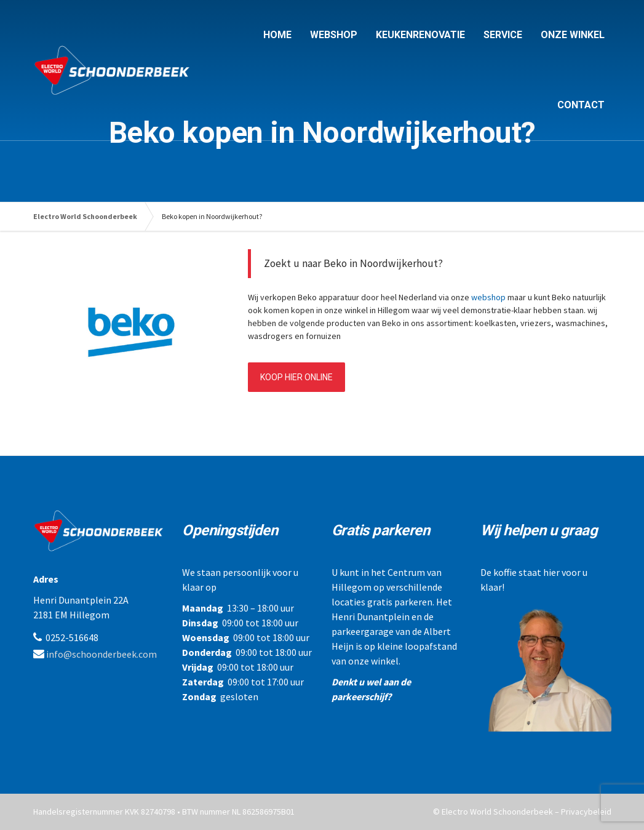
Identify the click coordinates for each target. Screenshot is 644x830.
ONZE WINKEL (573, 35)
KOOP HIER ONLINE (296, 377)
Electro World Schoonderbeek (85, 216)
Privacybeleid (586, 812)
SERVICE (503, 35)
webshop (488, 297)
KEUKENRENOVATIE (420, 35)
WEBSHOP (334, 35)
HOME (277, 35)
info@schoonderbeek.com (101, 654)
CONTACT (581, 105)
